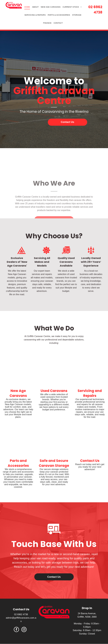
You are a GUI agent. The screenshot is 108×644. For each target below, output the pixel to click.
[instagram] (24, 630)
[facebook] (16, 630)
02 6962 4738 (21, 614)
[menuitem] (28, 7)
